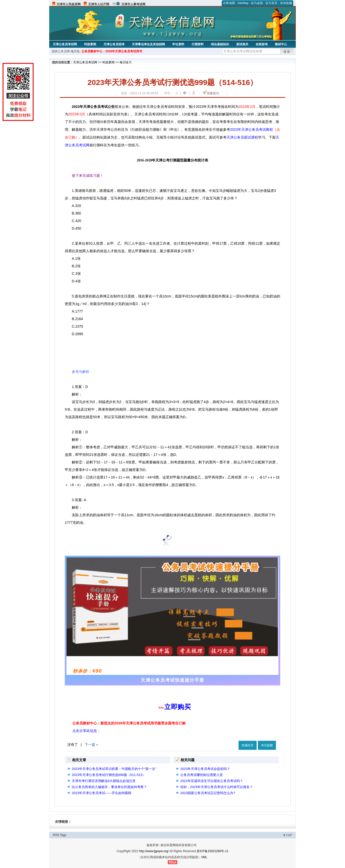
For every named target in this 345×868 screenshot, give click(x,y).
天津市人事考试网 (133, 4)
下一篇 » (91, 745)
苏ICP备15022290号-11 (213, 851)
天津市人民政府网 (69, 4)
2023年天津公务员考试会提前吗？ (205, 769)
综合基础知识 (220, 44)
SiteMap (243, 3)
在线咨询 (262, 44)
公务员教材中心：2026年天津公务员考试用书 (112, 51)
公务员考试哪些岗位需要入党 (202, 775)
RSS (56, 835)
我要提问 (213, 93)
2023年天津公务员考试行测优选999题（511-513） (109, 775)
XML (204, 857)
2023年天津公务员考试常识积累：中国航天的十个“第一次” (114, 769)
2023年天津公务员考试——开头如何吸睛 (102, 793)
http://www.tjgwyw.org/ (154, 851)
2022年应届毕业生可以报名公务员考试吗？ (212, 781)
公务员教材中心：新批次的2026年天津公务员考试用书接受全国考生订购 (129, 723)
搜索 (287, 52)
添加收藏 (286, 3)
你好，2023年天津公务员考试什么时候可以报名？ (217, 787)
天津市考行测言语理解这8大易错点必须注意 (104, 781)
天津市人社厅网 (99, 4)
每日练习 (126, 62)
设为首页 (271, 3)
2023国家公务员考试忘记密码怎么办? (208, 793)
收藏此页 (248, 745)
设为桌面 (257, 3)
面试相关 (242, 44)
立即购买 (178, 707)
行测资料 (198, 44)
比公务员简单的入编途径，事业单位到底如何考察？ (109, 787)
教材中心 (281, 44)
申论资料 (178, 44)
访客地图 (229, 3)
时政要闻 (90, 44)
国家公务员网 (61, 51)
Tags (63, 835)
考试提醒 (267, 745)
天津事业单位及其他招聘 (148, 44)
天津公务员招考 (114, 44)
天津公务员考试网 (65, 44)
